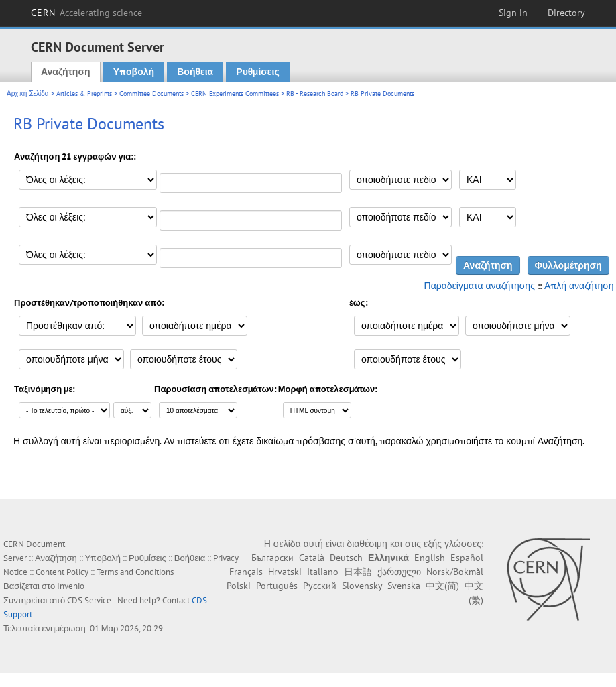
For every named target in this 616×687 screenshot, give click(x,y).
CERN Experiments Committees (235, 93)
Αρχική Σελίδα (28, 93)
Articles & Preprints (84, 93)
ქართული (399, 572)
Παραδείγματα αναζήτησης (480, 286)
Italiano (323, 572)
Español (467, 558)
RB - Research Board (315, 93)
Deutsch (346, 558)
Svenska (404, 586)
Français (246, 572)
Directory (566, 13)
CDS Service (89, 600)
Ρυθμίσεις (257, 72)
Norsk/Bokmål (455, 572)
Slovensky (362, 586)
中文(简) (442, 586)
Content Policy (62, 572)
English (430, 558)
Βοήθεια (195, 72)
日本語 (358, 572)
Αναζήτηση (66, 72)
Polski (239, 586)
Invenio (71, 586)
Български (272, 558)
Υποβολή (134, 72)
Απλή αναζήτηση (579, 286)
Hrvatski (285, 572)
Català (312, 558)
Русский (320, 586)
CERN (86, 13)
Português (277, 586)
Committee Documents (151, 93)
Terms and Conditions (135, 572)
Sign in (513, 13)
